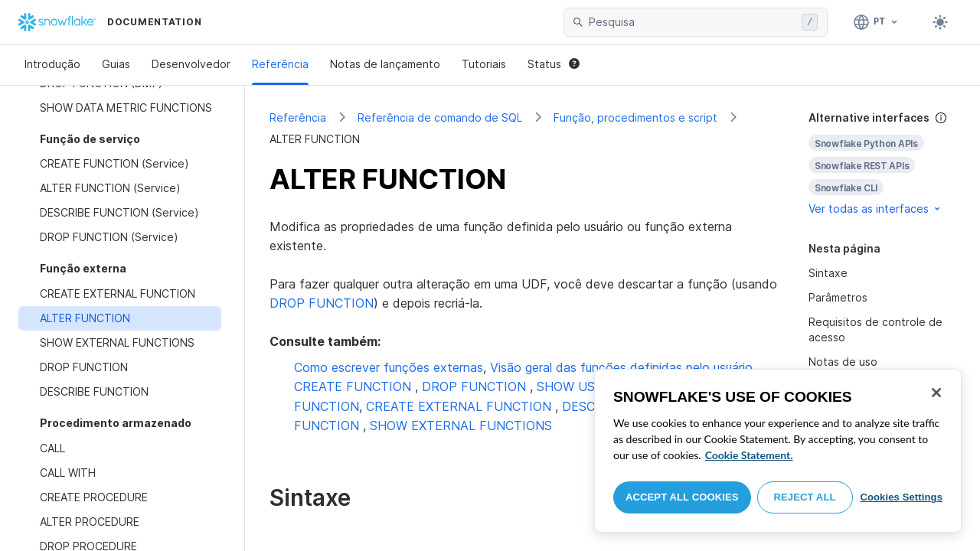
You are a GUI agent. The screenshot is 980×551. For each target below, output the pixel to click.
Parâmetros (838, 297)
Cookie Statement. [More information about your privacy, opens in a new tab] (749, 455)
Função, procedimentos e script (635, 117)
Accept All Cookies (682, 497)
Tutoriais (484, 64)
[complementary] (882, 163)
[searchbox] (692, 22)
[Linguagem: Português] (876, 22)
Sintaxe (828, 273)
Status (554, 64)
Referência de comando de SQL (440, 117)
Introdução (52, 64)
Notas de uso (843, 362)
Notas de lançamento (385, 64)
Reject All (805, 497)
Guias (116, 64)
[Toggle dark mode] (940, 22)
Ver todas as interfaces (875, 209)
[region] (778, 451)
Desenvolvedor (191, 64)
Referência (280, 64)
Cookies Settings (901, 497)
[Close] (936, 393)
